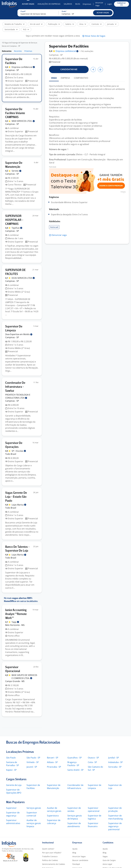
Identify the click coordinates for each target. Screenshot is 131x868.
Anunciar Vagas (79, 856)
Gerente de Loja (14, 785)
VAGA (54, 78)
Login (110, 4)
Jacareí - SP (32, 767)
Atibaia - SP (52, 762)
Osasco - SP (93, 758)
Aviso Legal (107, 864)
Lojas (19, 505)
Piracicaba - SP (54, 767)
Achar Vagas (28, 4)
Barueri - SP (53, 758)
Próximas (28, 51)
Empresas (87, 4)
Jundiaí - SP (114, 758)
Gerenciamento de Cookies (54, 864)
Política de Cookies (50, 860)
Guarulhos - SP (75, 758)
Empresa (67, 51)
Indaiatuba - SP (115, 762)
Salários (68, 4)
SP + (19, 451)
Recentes (18, 51)
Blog (78, 4)
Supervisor (11, 808)
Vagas (105, 856)
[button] (103, 13)
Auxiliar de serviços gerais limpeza (34, 823)
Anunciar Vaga (99, 4)
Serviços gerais (34, 808)
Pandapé (76, 864)
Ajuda (75, 849)
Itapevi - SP (11, 770)
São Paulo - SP (33, 758)
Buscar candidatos (80, 860)
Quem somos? (48, 849)
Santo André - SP (75, 770)
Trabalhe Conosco (50, 856)
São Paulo (11, 758)
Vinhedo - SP (33, 762)
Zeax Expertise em (19, 334)
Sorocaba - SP (115, 767)
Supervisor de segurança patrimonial (115, 826)
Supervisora (53, 816)
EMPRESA (65, 78)
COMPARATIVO (81, 78)
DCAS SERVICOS (23, 278)
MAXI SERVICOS (23, 121)
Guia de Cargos (109, 860)
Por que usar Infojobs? (52, 853)
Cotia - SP (92, 762)
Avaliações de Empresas (49, 4)
